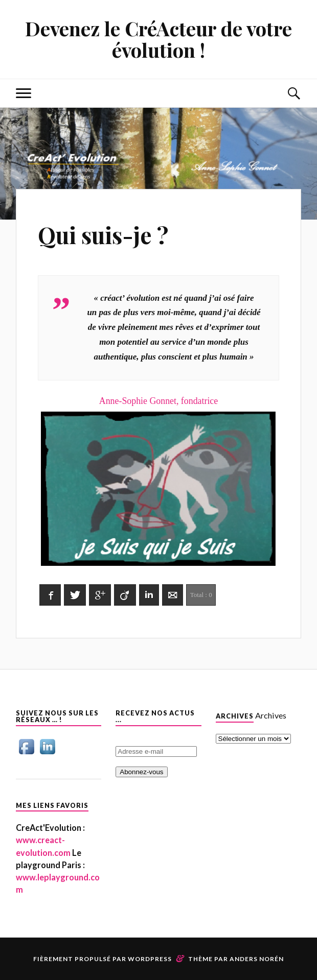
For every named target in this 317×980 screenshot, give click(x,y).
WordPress (150, 959)
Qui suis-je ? (103, 235)
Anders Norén (257, 959)
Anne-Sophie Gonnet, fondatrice (159, 482)
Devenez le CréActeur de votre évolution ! (158, 39)
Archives (271, 715)
